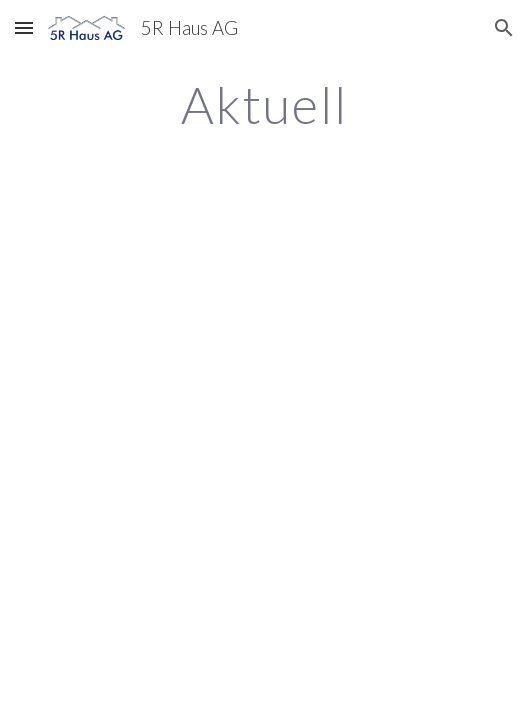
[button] (24, 27)
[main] (264, 105)
